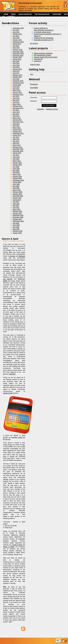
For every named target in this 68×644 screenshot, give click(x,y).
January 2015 (17, 93)
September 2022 (18, 42)
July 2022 (16, 46)
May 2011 (16, 141)
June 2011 (16, 139)
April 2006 (16, 229)
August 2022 (17, 44)
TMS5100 (12, 374)
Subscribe (40, 109)
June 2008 (16, 184)
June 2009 (16, 169)
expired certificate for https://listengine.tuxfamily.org (44, 29)
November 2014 (18, 95)
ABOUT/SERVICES (25, 14)
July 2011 (16, 137)
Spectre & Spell (10, 239)
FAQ (32, 74)
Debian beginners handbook (43, 53)
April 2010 (16, 159)
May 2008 (16, 186)
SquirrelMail (34, 88)
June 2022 (16, 48)
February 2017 (18, 75)
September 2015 (18, 83)
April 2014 (16, 102)
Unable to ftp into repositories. (44, 38)
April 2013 (16, 116)
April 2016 (16, 79)
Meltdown (22, 256)
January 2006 (17, 233)
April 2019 (16, 63)
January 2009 (17, 176)
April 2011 (16, 143)
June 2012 (16, 124)
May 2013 (16, 114)
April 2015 (16, 89)
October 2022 (17, 40)
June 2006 (16, 225)
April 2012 (16, 126)
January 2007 (17, 213)
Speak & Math (8, 547)
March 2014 (17, 104)
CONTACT (11, 16)
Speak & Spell (8, 393)
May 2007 (16, 206)
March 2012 (17, 128)
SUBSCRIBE (57, 14)
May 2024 (16, 30)
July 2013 (16, 110)
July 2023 (16, 36)
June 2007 (16, 204)
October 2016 (17, 77)
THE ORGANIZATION (42, 14)
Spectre (13, 256)
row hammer (8, 279)
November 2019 (18, 56)
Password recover (52, 109)
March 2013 (17, 118)
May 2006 (16, 227)
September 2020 (18, 54)
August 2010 (17, 153)
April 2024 (16, 32)
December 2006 (18, 215)
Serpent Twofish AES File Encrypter (46, 57)
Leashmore (38, 61)
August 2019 (17, 59)
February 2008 (18, 192)
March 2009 (17, 174)
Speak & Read (17, 545)
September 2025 (18, 28)
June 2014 (16, 98)
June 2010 (16, 157)
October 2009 (17, 165)
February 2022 (18, 50)
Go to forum (34, 43)
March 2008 (17, 190)
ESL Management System (42, 55)
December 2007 (18, 196)
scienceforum (38, 59)
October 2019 (17, 57)
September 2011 (18, 133)
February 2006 (18, 231)
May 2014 (16, 100)
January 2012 (17, 130)
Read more (22, 13)
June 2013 (16, 112)
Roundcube (34, 84)
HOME (6, 14)
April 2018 (16, 67)
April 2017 (16, 73)
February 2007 (18, 211)
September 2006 (18, 221)
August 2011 (17, 135)
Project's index (35, 65)
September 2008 (18, 180)
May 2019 (16, 61)
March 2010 (17, 161)
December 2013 (18, 108)
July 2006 (16, 223)
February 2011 (18, 147)
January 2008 (17, 194)
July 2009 (16, 167)
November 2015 (18, 81)
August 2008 (17, 182)
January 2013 (17, 120)
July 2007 (16, 202)
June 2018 (16, 65)
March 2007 (17, 210)
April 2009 (16, 172)
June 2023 (16, 38)
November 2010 (18, 151)
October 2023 (17, 34)
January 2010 (17, 163)
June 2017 (16, 71)
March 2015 (17, 91)
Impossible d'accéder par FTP (44, 40)
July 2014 (16, 96)
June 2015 (16, 87)
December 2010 (18, 149)
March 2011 (17, 145)
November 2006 (18, 217)
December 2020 (18, 52)
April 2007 (16, 208)
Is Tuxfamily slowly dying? (42, 32)
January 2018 (17, 69)
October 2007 (17, 198)
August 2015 (17, 85)
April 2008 (16, 188)
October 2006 (17, 219)
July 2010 (16, 155)
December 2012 (18, 122)
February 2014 (18, 106)
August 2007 (17, 200)
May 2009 (16, 171)
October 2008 (17, 178)
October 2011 (17, 132)
